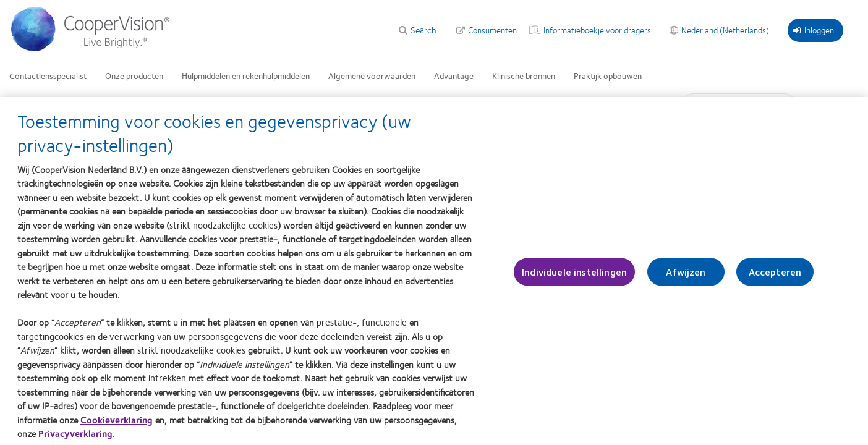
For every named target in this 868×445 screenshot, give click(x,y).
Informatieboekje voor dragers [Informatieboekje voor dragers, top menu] (597, 30)
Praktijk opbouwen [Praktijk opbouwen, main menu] (608, 75)
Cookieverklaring (117, 425)
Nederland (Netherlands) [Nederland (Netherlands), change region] (725, 30)
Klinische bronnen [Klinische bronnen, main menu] (524, 75)
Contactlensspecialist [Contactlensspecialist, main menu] (48, 75)
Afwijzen (686, 278)
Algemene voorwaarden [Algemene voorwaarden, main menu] (372, 75)
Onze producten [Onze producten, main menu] (134, 75)
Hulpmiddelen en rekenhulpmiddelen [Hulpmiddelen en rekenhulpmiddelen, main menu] (246, 75)
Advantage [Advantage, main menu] (454, 75)
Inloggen (814, 30)
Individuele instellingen (574, 278)
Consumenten (492, 30)
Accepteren (775, 278)
